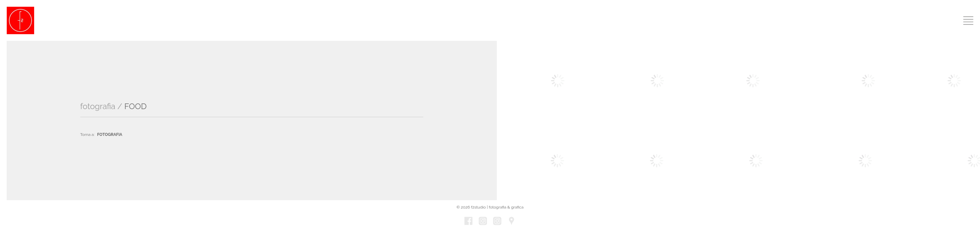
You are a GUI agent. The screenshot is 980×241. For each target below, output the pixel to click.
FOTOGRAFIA (110, 135)
